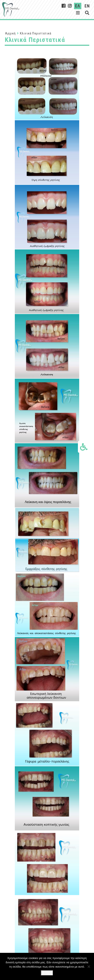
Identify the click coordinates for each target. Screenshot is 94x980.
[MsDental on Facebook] (64, 6)
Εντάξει (47, 973)
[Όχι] (89, 967)
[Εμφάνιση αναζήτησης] (87, 13)
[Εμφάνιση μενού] (78, 13)
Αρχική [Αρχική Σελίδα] (10, 33)
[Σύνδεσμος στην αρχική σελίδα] (11, 10)
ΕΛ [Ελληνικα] (78, 6)
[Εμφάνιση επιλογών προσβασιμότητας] (84, 447)
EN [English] (87, 6)
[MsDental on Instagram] (70, 6)
